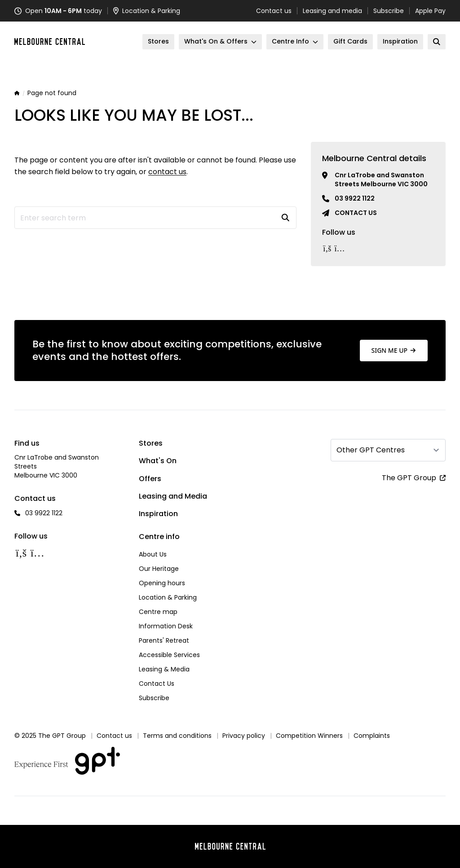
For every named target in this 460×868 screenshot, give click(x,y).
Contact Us (157, 684)
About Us (153, 554)
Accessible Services (169, 655)
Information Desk (166, 626)
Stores (151, 443)
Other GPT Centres (371, 450)
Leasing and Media (173, 496)
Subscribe (389, 11)
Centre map (158, 612)
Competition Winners (309, 736)
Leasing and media (332, 11)
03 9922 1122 (355, 198)
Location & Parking (168, 597)
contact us (167, 172)
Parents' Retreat (164, 640)
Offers (150, 479)
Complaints (372, 736)
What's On (158, 461)
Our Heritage (159, 569)
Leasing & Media (164, 669)
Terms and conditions (177, 736)
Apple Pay (430, 11)
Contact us (274, 11)
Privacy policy (244, 736)
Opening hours (162, 583)
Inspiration (158, 514)
